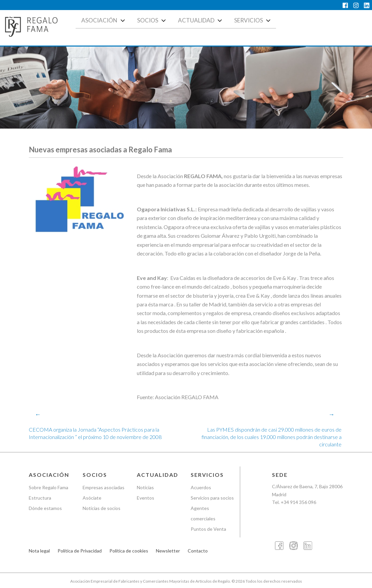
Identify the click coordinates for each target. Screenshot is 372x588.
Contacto (198, 551)
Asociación (104, 20)
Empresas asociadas (104, 487)
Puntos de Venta (208, 529)
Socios (152, 20)
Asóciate (92, 498)
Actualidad (201, 20)
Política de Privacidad (80, 551)
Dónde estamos (45, 508)
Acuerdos (201, 487)
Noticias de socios (102, 508)
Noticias (145, 487)
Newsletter (168, 551)
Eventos (146, 498)
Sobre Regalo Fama (49, 487)
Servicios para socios (212, 498)
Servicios (253, 20)
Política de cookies (129, 551)
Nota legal (39, 551)
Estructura (40, 498)
